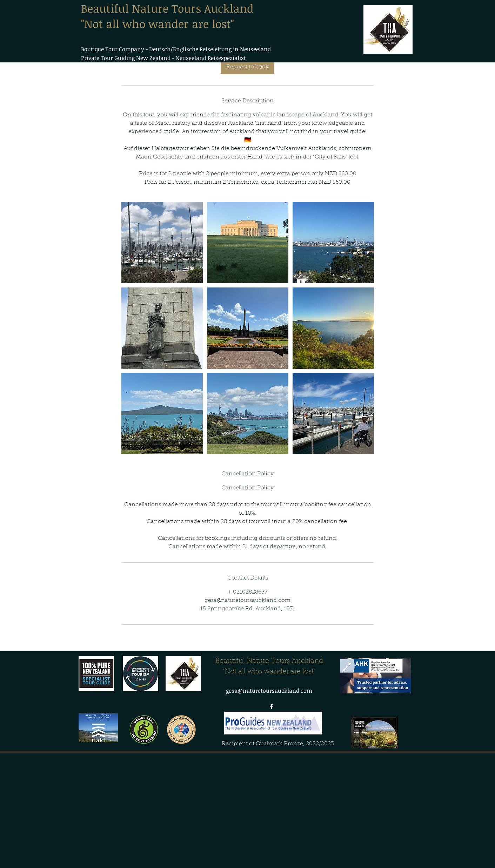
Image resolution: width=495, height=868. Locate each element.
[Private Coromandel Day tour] (162, 243)
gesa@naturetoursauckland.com (269, 691)
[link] (247, 67)
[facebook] (272, 706)
